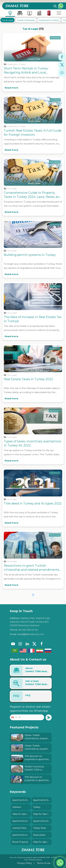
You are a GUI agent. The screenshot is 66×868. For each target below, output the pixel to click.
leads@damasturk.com (31, 634)
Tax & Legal (7, 20)
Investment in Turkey (49, 20)
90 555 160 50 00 (28, 630)
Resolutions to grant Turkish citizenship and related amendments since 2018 (31, 570)
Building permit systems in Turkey (30, 255)
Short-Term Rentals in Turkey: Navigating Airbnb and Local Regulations (26, 72)
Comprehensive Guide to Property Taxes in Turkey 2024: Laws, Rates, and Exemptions (33, 197)
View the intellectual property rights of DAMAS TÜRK (30, 857)
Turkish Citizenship (26, 20)
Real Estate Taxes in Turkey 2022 (28, 379)
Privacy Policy (25, 863)
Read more (11, 88)
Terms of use (44, 863)
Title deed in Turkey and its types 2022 (33, 503)
